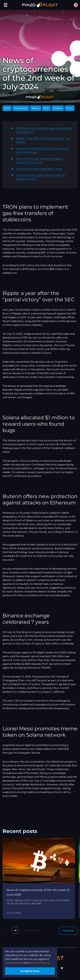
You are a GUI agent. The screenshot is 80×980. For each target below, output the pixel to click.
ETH (7, 108)
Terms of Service (39, 963)
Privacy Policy (14, 963)
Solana (58, 108)
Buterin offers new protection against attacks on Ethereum (40, 160)
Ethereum (21, 108)
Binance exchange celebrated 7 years (39, 169)
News (36, 108)
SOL (46, 108)
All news (68, 931)
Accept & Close (30, 971)
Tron (70, 108)
